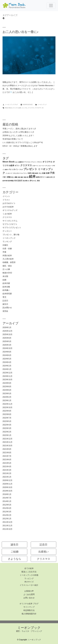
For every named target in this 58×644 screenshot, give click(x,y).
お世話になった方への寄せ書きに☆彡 (18, 132)
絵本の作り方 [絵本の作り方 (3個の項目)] (51, 177)
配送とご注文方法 (29, 572)
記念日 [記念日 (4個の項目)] (20, 181)
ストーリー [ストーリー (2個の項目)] (42, 166)
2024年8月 (7, 352)
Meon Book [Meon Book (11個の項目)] (9, 162)
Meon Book (8, 108)
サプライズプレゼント (12, 228)
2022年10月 (7, 407)
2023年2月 (7, 397)
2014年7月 (7, 498)
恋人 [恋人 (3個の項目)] (13, 177)
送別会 (5, 311)
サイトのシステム (10, 221)
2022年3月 (7, 428)
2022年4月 (7, 425)
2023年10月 (7, 380)
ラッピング (29, 578)
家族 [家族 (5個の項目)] (9, 177)
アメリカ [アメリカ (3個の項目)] (27, 162)
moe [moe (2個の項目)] (16, 162)
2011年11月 (7, 526)
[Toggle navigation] (51, 6)
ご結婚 (15, 552)
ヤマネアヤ (38, 108)
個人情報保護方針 (29, 614)
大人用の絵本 (8, 259)
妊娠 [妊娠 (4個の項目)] (44, 173)
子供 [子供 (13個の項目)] (52, 173)
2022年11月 (7, 404)
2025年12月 (7, 331)
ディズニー (7, 231)
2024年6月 (7, 355)
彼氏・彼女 (7, 266)
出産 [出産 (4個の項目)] (29, 173)
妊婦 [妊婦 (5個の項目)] (48, 173)
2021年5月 (7, 463)
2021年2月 (7, 473)
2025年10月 (7, 334)
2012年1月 (7, 519)
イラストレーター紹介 (29, 585)
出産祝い (44, 552)
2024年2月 (7, 366)
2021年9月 (7, 449)
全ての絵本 (29, 568)
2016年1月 (7, 494)
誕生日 (5, 304)
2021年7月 (7, 456)
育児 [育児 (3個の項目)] (16, 181)
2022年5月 (7, 421)
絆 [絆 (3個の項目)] (28, 177)
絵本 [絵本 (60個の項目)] (32, 176)
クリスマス (31, 108)
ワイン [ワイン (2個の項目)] (25, 173)
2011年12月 (7, 522)
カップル (25, 108)
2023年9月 (7, 383)
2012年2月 (7, 515)
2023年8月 (7, 387)
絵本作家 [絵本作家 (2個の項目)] (5, 181)
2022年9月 (7, 411)
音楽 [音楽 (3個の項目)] (38, 181)
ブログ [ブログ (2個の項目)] (21, 170)
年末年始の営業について (13, 139)
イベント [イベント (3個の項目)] (33, 162)
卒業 (4, 252)
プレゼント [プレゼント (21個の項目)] (30, 169)
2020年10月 (7, 487)
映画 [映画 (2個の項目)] (19, 177)
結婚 (4, 280)
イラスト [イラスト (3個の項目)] (39, 162)
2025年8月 (7, 338)
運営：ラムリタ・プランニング (29, 631)
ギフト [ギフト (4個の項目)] (17, 166)
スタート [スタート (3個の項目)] (35, 166)
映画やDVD (7, 273)
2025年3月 (7, 345)
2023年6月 (7, 390)
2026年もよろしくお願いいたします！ (19, 136)
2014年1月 (7, 501)
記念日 (5, 301)
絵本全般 (6, 287)
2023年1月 (7, 400)
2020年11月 (7, 484)
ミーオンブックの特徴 (29, 575)
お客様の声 (29, 591)
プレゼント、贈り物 (11, 235)
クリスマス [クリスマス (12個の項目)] (26, 165)
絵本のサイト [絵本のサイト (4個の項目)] (41, 177)
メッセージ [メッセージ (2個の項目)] (9, 173)
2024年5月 (7, 359)
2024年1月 (7, 369)
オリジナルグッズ (10, 210)
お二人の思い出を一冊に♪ (20, 32)
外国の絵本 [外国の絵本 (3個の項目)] (35, 173)
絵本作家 (6, 283)
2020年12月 (7, 480)
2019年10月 (7, 491)
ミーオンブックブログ (11, 105)
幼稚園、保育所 (9, 262)
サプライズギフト (10, 224)
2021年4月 (7, 467)
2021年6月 (7, 460)
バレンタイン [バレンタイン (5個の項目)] (13, 169)
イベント (6, 196)
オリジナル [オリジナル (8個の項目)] (47, 162)
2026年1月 (7, 327)
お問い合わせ (29, 598)
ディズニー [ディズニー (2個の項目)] (49, 166)
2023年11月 (7, 376)
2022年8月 (7, 414)
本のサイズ (29, 582)
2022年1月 (7, 435)
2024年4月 (7, 362)
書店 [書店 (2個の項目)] (22, 177)
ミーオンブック (42, 105)
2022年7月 (7, 418)
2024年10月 (7, 348)
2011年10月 (7, 529)
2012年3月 (7, 512)
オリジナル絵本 (17, 108)
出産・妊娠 (7, 249)
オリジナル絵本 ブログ (29, 604)
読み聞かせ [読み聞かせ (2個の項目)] (26, 181)
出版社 (5, 245)
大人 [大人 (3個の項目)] (40, 173)
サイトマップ (29, 607)
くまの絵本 (7, 214)
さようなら (15, 559)
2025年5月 (7, 341)
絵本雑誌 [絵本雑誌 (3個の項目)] (11, 181)
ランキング (7, 242)
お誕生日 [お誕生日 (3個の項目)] (21, 162)
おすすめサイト (9, 203)
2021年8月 (7, 453)
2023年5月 (7, 394)
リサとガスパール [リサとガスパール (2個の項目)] (18, 173)
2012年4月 (7, 508)
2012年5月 (7, 505)
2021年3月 (7, 470)
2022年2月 (7, 432)
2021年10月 (7, 446)
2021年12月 (7, 439)
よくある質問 (29, 594)
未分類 (5, 276)
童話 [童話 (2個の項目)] (25, 177)
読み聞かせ (7, 308)
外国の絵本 (7, 255)
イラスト (6, 200)
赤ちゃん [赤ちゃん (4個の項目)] (33, 181)
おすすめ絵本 (8, 207)
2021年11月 (7, 442)
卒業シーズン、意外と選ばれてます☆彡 (19, 129)
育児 (4, 297)
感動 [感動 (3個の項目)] (16, 177)
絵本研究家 (7, 294)
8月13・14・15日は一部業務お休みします (20, 146)
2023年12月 (7, 373)
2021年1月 (7, 477)
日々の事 (6, 269)
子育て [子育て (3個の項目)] (5, 177)
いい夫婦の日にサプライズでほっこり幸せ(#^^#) (23, 142)
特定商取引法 (29, 610)
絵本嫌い (6, 290)
